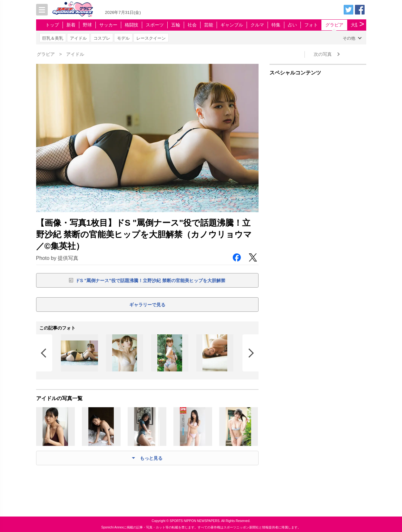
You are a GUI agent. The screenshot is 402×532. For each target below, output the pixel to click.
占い (292, 25)
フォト (311, 25)
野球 (87, 25)
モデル (123, 38)
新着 (71, 25)
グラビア (334, 25)
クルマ (257, 25)
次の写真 (323, 54)
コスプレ (102, 38)
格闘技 (132, 25)
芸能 (209, 25)
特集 (276, 25)
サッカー (108, 25)
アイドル (78, 38)
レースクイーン (151, 38)
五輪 (176, 25)
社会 (192, 25)
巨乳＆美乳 (53, 38)
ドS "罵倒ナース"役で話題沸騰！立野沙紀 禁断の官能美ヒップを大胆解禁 (150, 281)
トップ (52, 25)
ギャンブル (232, 25)
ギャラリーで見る (147, 305)
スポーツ (155, 25)
